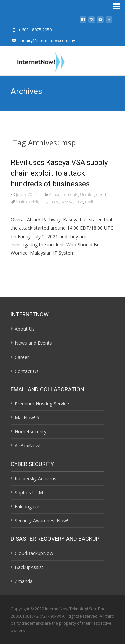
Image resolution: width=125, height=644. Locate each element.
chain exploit (27, 202)
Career (22, 357)
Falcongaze (27, 506)
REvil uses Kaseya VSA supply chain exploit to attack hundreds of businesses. (59, 173)
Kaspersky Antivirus (35, 479)
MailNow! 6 (27, 418)
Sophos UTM (29, 492)
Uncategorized (93, 194)
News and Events (33, 343)
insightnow (50, 202)
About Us (25, 329)
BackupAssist (29, 567)
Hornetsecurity (30, 432)
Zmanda (24, 581)
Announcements (63, 194)
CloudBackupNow (34, 553)
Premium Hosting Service (42, 404)
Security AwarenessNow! (41, 520)
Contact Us (27, 371)
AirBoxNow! (27, 446)
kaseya (67, 202)
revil (89, 202)
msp (79, 202)
